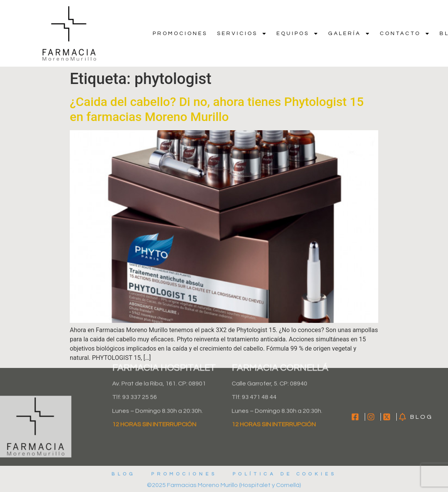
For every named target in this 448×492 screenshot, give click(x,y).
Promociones (180, 34)
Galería (349, 34)
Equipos (297, 34)
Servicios (242, 34)
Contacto (405, 34)
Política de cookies (285, 474)
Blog (123, 474)
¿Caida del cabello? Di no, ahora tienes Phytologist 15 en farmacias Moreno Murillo (217, 109)
